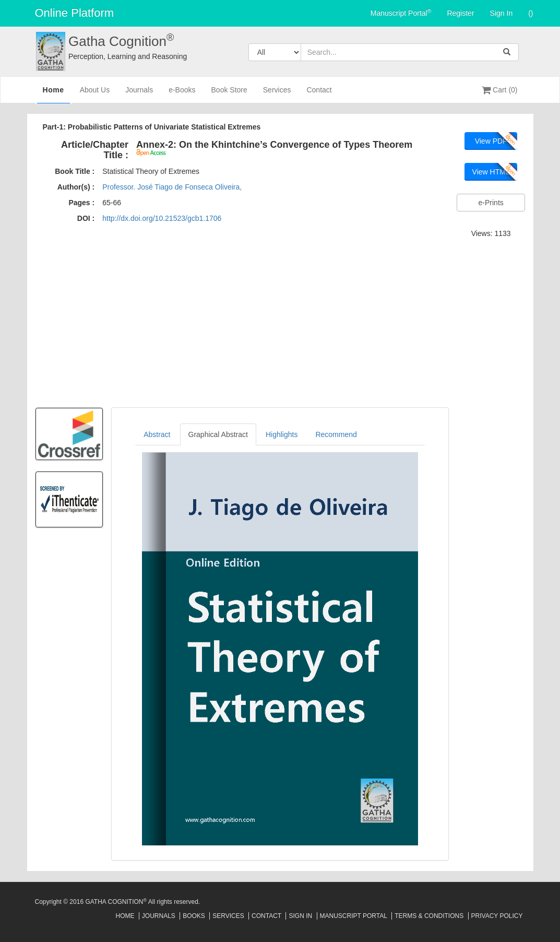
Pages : (81, 203)
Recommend (336, 434)
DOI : (86, 218)
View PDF (491, 141)
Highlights (282, 434)
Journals (139, 94)
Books (194, 916)
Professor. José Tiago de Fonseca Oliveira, (172, 187)
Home (53, 93)
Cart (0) (499, 90)
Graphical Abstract (218, 434)
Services (277, 94)
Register (460, 13)
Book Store (229, 94)
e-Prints (491, 203)
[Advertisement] (280, 321)
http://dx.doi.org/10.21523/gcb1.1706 (162, 218)
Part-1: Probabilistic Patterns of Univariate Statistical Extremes (152, 127)
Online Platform (75, 13)
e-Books (182, 94)
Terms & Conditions (429, 916)
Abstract (157, 434)
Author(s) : (76, 187)
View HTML (491, 172)
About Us (95, 94)
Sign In (502, 13)
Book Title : (75, 171)
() (531, 13)
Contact (319, 94)
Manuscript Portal (401, 13)
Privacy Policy (497, 916)
